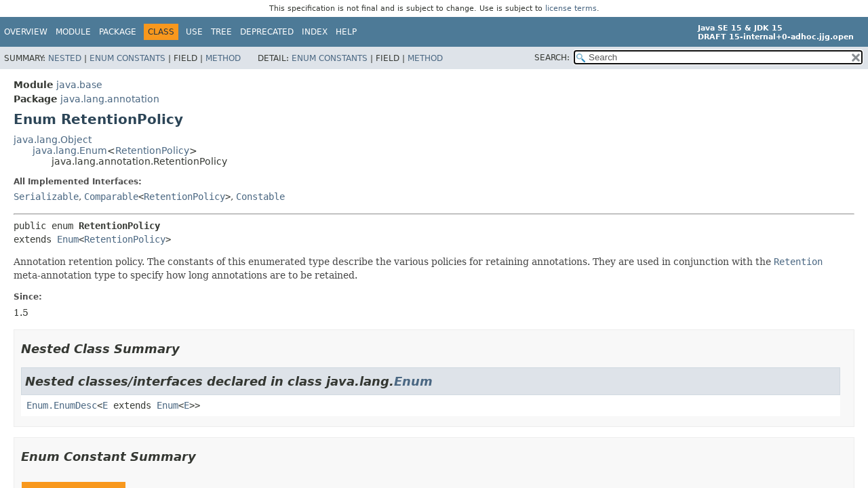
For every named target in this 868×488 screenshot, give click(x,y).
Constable (260, 197)
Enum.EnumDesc (62, 405)
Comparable (111, 197)
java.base (79, 85)
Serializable (46, 197)
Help (346, 32)
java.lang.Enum (70, 150)
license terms (571, 8)
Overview (26, 32)
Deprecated (267, 32)
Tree (221, 32)
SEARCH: (552, 58)
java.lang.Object (53, 140)
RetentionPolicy (152, 150)
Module (73, 32)
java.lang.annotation (110, 99)
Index (315, 32)
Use (194, 32)
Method (223, 58)
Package (118, 32)
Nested (65, 58)
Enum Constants (127, 58)
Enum (68, 239)
